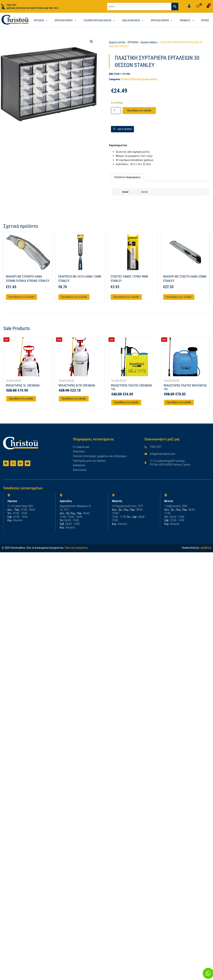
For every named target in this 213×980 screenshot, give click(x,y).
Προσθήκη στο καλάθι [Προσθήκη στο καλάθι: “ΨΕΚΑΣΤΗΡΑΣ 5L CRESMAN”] (21, 399)
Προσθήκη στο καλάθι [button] (21, 297)
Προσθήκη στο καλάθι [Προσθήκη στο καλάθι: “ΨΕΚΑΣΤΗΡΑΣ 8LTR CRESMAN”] (74, 399)
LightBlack (205, 548)
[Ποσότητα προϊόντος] (116, 111)
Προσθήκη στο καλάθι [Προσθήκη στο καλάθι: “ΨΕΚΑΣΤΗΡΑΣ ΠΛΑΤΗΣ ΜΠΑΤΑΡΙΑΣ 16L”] (179, 402)
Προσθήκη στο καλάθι (139, 110)
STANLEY (125, 79)
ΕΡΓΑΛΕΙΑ (133, 42)
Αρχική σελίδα (117, 42)
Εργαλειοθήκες (149, 42)
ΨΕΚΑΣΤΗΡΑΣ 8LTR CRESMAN (77, 385)
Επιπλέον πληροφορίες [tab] (128, 177)
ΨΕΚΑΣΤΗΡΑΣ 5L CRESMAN (23, 385)
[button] (91, 42)
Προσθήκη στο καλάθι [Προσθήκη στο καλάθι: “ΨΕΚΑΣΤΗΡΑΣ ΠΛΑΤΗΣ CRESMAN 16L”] (126, 402)
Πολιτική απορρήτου (76, 548)
